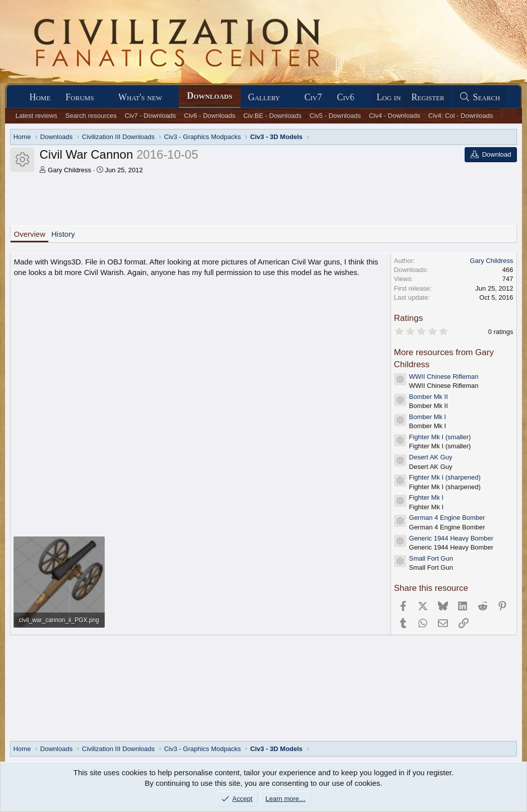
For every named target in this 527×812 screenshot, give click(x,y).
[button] (103, 97)
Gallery (264, 97)
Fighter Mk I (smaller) (440, 437)
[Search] (480, 97)
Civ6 (346, 97)
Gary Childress (69, 170)
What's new (140, 97)
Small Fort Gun (431, 558)
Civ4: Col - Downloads (461, 116)
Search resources (91, 116)
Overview (29, 234)
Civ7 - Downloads (150, 116)
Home (40, 97)
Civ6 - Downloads (210, 116)
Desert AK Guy (431, 457)
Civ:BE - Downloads (272, 116)
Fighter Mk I (427, 497)
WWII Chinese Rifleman (444, 377)
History (63, 234)
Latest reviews (36, 116)
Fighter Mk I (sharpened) (445, 477)
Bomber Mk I (428, 417)
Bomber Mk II (429, 397)
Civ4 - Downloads (395, 116)
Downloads (209, 96)
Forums (80, 97)
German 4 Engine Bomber (447, 518)
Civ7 (313, 97)
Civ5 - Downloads (335, 116)
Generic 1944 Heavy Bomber (451, 538)
